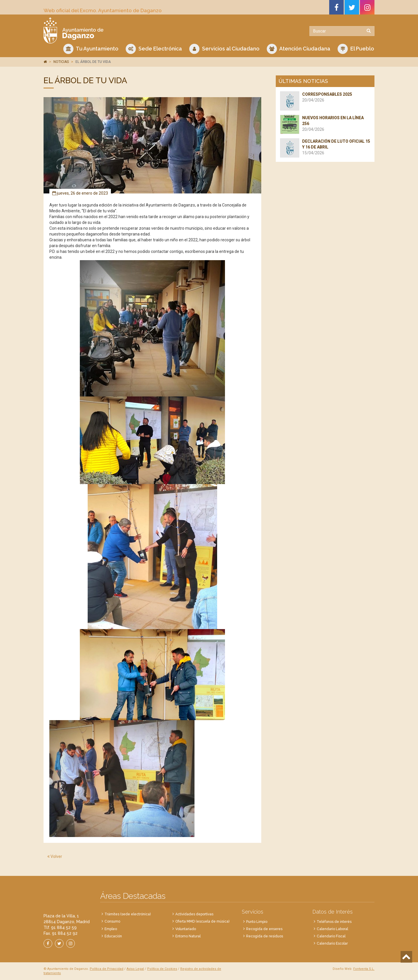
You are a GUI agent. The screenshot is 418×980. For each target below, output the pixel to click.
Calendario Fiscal (331, 936)
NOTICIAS (61, 62)
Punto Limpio (257, 922)
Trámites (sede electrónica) (128, 914)
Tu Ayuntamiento (91, 49)
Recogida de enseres (264, 929)
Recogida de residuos (265, 936)
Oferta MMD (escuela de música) (202, 921)
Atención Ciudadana (299, 49)
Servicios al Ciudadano (224, 49)
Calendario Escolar (332, 943)
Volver (55, 856)
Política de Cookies (162, 969)
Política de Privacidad (107, 969)
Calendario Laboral (332, 929)
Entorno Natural (188, 936)
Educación (113, 936)
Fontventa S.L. (364, 969)
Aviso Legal (135, 969)
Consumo (112, 921)
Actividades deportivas (194, 914)
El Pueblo (356, 49)
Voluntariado (186, 929)
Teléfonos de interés (334, 922)
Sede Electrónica (154, 49)
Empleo (111, 929)
